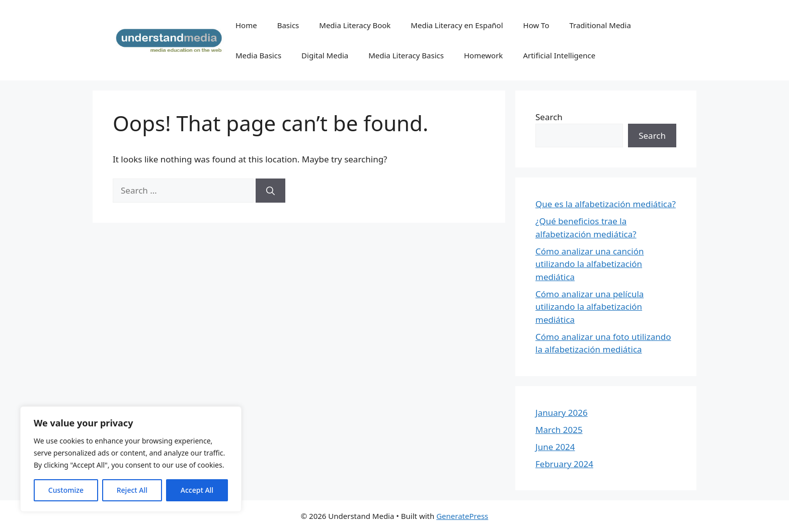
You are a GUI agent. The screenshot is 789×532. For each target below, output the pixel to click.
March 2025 (559, 430)
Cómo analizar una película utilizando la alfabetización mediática (589, 307)
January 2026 (562, 413)
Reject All (132, 490)
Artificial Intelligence (559, 55)
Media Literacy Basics (406, 55)
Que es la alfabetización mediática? (606, 204)
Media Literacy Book (355, 25)
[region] (131, 459)
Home (246, 25)
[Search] (270, 191)
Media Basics (258, 55)
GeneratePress (462, 516)
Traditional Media (600, 25)
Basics (288, 25)
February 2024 (564, 464)
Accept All (197, 490)
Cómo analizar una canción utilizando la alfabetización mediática (589, 264)
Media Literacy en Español (457, 25)
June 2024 (555, 447)
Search (549, 117)
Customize (66, 490)
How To (536, 25)
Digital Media (325, 55)
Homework (483, 55)
